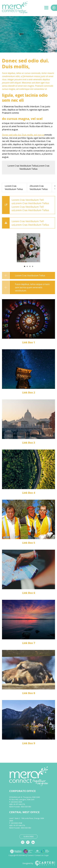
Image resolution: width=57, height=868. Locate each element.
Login (47, 855)
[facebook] (28, 842)
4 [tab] (33, 266)
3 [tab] (30, 266)
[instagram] (23, 842)
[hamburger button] (46, 8)
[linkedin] (33, 842)
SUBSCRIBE (29, 836)
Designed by (39, 863)
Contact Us (39, 855)
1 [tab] (25, 266)
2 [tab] (27, 266)
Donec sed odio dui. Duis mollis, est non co (23, 135)
